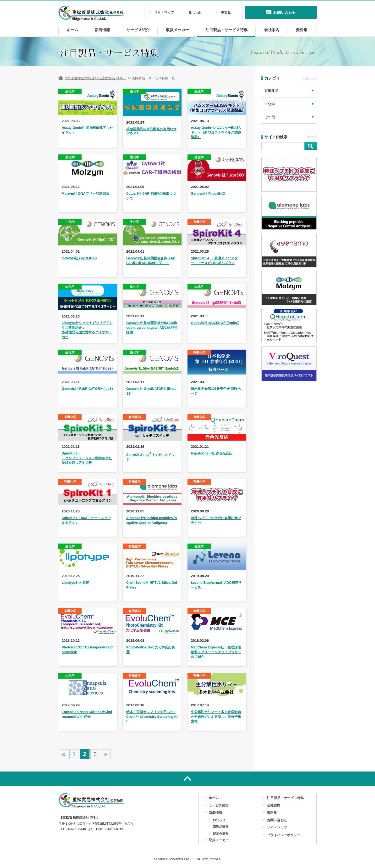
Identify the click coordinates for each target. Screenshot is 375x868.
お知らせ (219, 820)
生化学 (270, 104)
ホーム (72, 30)
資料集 (302, 30)
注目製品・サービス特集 (226, 30)
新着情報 (102, 30)
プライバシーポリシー (284, 835)
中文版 (226, 12)
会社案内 (272, 30)
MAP (128, 824)
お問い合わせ (277, 820)
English (195, 12)
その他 (270, 117)
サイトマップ (164, 12)
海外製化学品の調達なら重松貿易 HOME (95, 78)
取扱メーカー (177, 30)
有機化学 (271, 91)
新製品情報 (221, 827)
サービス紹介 (138, 30)
